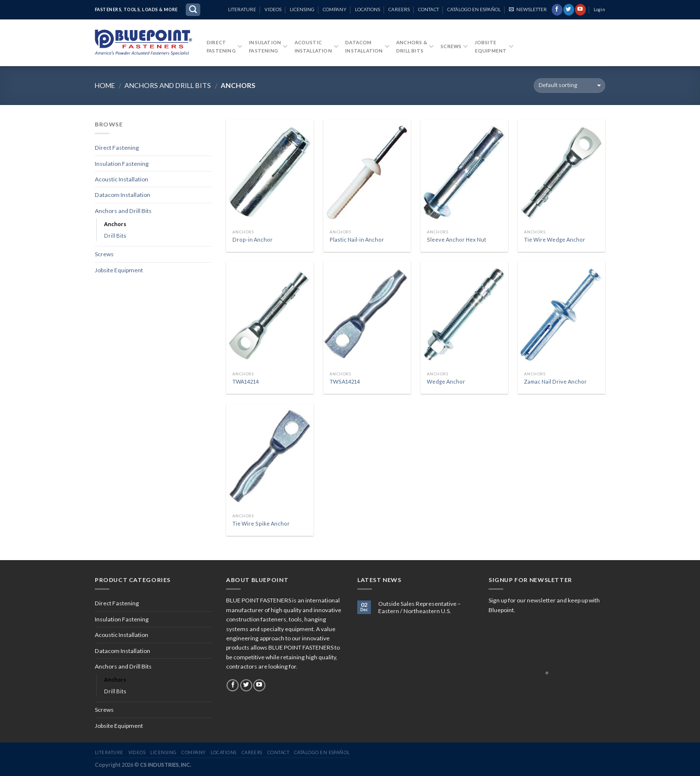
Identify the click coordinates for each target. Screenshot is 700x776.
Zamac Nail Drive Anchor (555, 381)
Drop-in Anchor (253, 239)
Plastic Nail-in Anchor (357, 239)
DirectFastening (224, 46)
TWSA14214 (345, 381)
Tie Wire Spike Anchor (261, 523)
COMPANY (335, 9)
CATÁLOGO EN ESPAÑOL (474, 9)
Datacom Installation (122, 195)
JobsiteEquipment (494, 46)
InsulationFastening (268, 46)
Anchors (115, 224)
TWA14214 (245, 381)
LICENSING (302, 9)
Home (105, 85)
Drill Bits (115, 236)
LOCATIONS (367, 9)
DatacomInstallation (367, 46)
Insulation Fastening (122, 164)
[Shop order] (569, 86)
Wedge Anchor (446, 381)
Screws (454, 46)
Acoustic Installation (317, 46)
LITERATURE (242, 9)
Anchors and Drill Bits (168, 85)
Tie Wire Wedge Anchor (555, 239)
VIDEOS (273, 9)
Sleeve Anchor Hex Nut (456, 239)
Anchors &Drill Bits (415, 46)
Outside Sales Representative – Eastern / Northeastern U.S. (420, 608)
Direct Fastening (117, 148)
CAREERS (399, 9)
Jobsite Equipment (119, 270)
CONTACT (429, 9)
